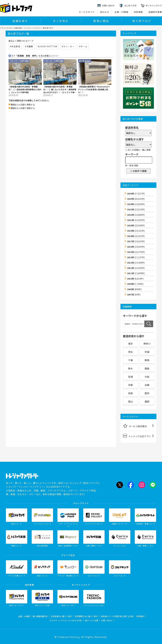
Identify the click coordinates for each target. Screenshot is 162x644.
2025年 (136, 199)
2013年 (136, 263)
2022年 (136, 215)
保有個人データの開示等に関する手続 (117, 616)
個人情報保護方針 (40, 616)
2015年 (136, 252)
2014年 (136, 257)
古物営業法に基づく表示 (61, 616)
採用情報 (138, 12)
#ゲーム (83, 46)
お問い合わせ (107, 620)
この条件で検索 (138, 171)
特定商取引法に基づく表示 (86, 616)
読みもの (105, 12)
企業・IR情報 (121, 12)
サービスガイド (87, 12)
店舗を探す (20, 21)
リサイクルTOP (6, 28)
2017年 (136, 241)
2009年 (135, 284)
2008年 (134, 289)
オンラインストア (154, 5)
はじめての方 (130, 5)
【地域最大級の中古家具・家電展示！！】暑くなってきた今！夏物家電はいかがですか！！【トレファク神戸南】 (60, 90)
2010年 (135, 279)
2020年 (136, 225)
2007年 (134, 295)
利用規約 (140, 616)
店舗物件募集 (155, 12)
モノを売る (61, 21)
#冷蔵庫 (29, 46)
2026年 (136, 193)
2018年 (136, 236)
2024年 (136, 204)
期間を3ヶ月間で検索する (23, 105)
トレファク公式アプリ (137, 436)
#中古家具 (15, 46)
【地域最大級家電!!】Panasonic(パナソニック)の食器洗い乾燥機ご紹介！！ (94, 90)
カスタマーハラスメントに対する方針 (66, 620)
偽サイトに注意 (92, 620)
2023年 (136, 209)
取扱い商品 (101, 21)
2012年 (136, 268)
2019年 (136, 231)
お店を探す (18, 28)
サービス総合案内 (135, 426)
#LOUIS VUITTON (47, 46)
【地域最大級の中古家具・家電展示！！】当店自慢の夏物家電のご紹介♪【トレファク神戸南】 (25, 90)
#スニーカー (68, 46)
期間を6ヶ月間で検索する (23, 108)
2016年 (136, 247)
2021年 (136, 220)
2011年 (136, 273)
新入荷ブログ (142, 21)
